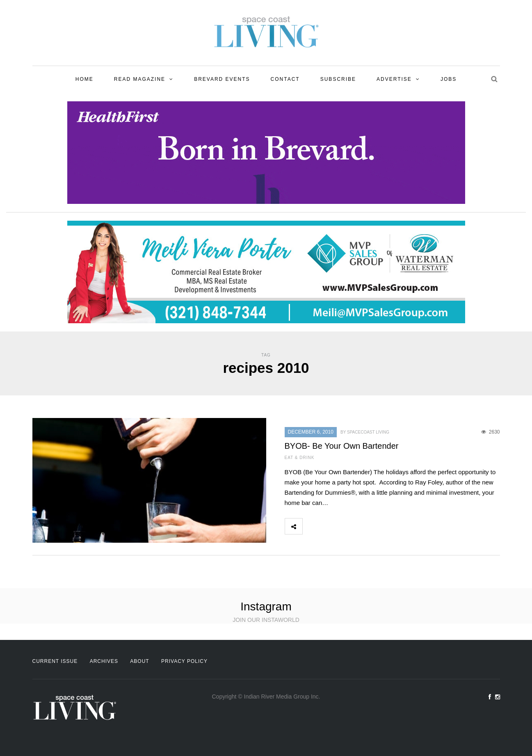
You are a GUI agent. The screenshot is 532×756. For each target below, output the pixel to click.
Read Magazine (140, 79)
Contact (285, 79)
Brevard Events (222, 79)
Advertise (394, 79)
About (139, 661)
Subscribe (338, 79)
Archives (104, 661)
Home (84, 79)
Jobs (449, 79)
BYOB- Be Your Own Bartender (342, 446)
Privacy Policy (184, 661)
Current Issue (55, 661)
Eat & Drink (300, 458)
